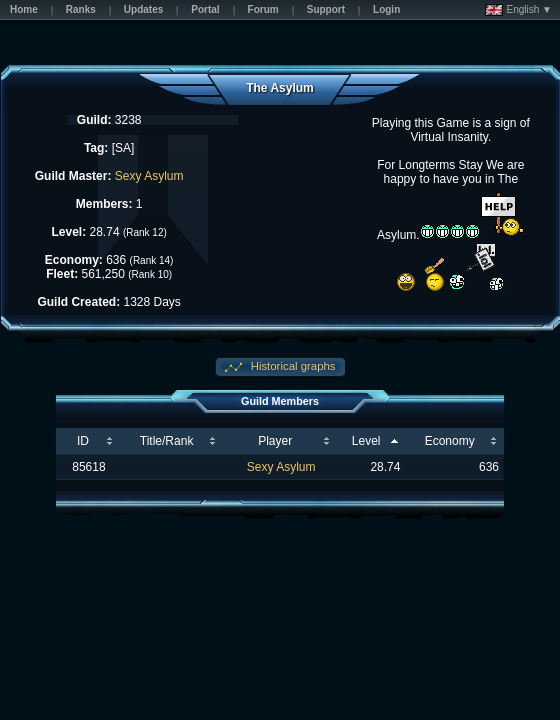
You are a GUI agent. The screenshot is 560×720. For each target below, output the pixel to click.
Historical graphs (292, 366)
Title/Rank (167, 441)
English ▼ (518, 10)
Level (366, 441)
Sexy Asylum (149, 176)
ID (83, 441)
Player (275, 441)
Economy (450, 441)
